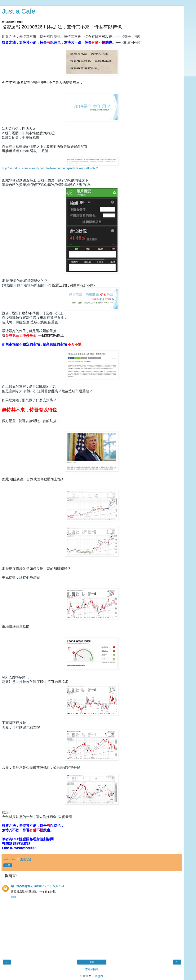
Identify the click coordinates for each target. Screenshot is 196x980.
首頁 (92, 962)
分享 (8, 865)
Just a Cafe (19, 11)
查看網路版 (92, 969)
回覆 (14, 897)
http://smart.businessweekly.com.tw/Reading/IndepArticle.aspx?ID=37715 (51, 168)
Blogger (98, 976)
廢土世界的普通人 (22, 886)
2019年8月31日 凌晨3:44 (49, 886)
